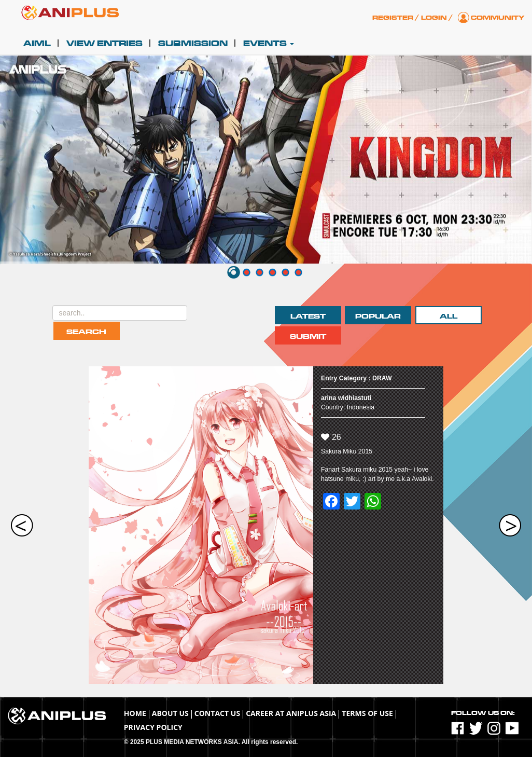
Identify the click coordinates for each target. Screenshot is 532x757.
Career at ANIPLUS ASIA (291, 713)
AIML (37, 44)
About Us (170, 713)
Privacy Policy (153, 727)
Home (135, 713)
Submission (193, 44)
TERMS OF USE (367, 713)
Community (498, 18)
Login (434, 18)
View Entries (104, 44)
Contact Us (217, 713)
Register (393, 18)
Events (269, 44)
